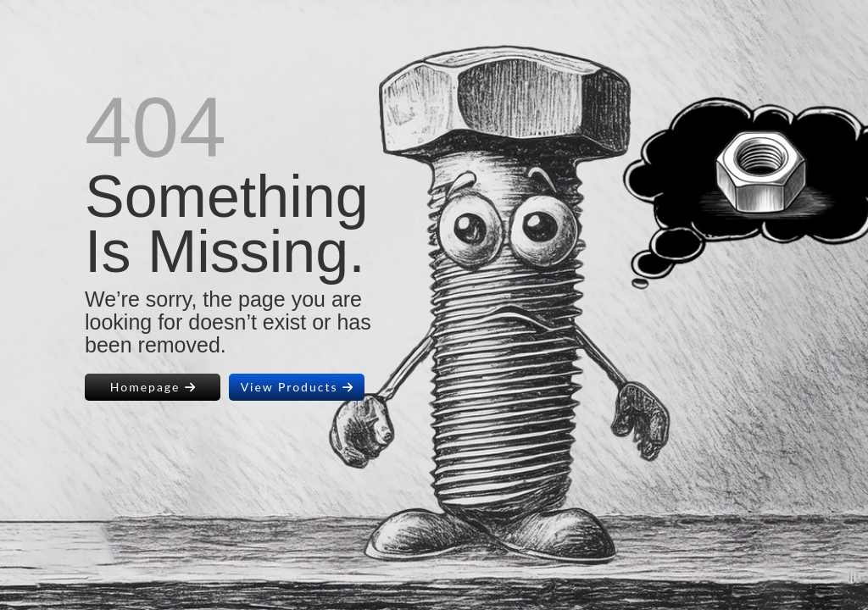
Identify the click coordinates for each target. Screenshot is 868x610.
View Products (297, 387)
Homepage (153, 387)
